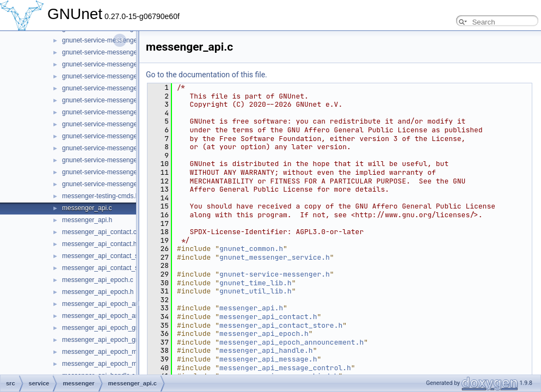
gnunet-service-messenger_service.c (115, 124)
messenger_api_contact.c (99, 232)
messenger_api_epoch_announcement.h (121, 316)
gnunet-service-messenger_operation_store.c (128, 40)
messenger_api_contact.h (99, 244)
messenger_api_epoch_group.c (108, 328)
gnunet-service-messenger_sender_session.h (128, 112)
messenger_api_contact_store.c (108, 256)
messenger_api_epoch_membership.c (117, 352)
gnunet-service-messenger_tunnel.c (114, 172)
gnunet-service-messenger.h (275, 274)
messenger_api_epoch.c (98, 280)
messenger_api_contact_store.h (109, 268)
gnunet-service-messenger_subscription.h (123, 160)
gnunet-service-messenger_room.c (112, 88)
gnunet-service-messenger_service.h (116, 136)
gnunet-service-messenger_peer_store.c (121, 64)
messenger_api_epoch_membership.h (118, 364)
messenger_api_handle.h (266, 350)
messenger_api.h (87, 220)
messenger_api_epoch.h (98, 292)
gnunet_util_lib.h (256, 291)
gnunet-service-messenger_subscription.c (122, 148)
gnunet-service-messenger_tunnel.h (114, 184)
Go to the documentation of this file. (207, 75)
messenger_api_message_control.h (285, 368)
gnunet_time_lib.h (256, 283)
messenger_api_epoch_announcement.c (121, 304)
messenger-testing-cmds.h (100, 196)
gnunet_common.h (251, 249)
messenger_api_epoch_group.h (108, 340)
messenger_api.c (87, 208)
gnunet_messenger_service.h (275, 257)
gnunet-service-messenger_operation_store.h (128, 52)
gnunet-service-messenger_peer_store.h (121, 76)
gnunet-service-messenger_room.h (113, 100)
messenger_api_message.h (268, 359)
